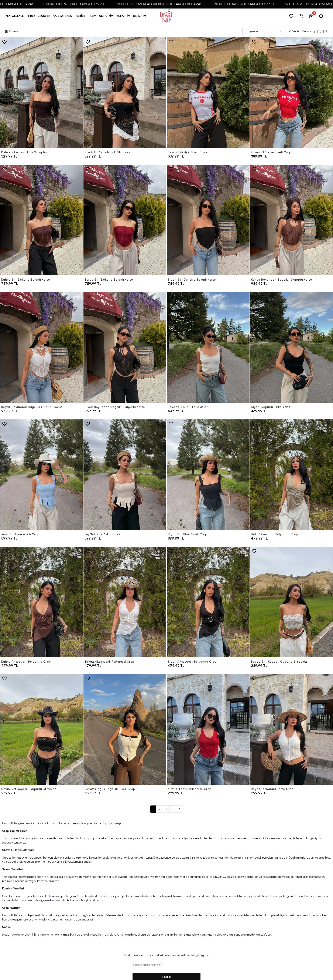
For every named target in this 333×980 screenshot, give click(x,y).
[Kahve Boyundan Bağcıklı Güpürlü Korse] (291, 220)
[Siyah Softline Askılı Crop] (208, 475)
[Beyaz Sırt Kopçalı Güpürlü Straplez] (291, 602)
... (173, 809)
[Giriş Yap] (302, 16)
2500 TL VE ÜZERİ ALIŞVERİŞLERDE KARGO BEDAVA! (171, 4)
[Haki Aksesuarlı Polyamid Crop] (291, 475)
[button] (39, 16)
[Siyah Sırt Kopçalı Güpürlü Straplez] (42, 729)
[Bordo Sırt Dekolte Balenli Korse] (125, 220)
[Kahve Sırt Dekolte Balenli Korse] (42, 220)
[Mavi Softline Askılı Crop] (42, 475)
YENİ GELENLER (15, 16)
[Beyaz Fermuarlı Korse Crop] (291, 729)
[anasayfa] (166, 16)
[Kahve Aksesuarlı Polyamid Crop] (42, 602)
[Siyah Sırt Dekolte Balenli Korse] (208, 220)
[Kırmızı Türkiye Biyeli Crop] (291, 93)
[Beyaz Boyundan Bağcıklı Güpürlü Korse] (42, 347)
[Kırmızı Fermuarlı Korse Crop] (208, 729)
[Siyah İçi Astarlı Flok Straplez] (125, 93)
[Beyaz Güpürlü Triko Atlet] (208, 347)
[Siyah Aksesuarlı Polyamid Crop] (208, 602)
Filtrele (11, 31)
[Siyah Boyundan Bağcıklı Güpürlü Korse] (125, 347)
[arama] (322, 16)
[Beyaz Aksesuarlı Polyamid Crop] (125, 602)
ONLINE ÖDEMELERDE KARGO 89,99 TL (87, 4)
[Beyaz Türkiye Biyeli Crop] (208, 93)
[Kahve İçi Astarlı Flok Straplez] (42, 93)
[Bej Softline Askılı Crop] (125, 475)
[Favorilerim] (292, 16)
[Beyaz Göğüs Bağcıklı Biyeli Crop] (125, 729)
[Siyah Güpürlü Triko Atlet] (291, 347)
